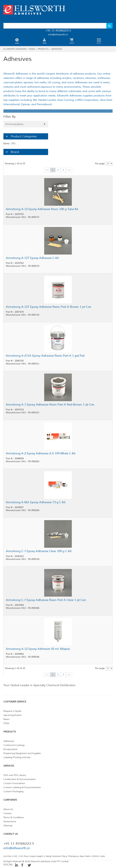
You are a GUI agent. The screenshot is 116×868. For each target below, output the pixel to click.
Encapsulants (10, 749)
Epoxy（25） (10, 143)
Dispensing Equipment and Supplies (22, 753)
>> (69, 170)
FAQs (6, 723)
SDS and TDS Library (15, 775)
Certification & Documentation (20, 779)
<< (47, 170)
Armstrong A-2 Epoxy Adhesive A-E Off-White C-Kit (41, 453)
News (6, 719)
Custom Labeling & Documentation (22, 787)
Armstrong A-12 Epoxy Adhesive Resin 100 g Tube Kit (42, 209)
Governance (10, 821)
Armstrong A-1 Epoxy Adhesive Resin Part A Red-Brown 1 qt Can (50, 405)
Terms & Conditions (14, 817)
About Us (8, 809)
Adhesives (57, 49)
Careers (8, 813)
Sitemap (8, 826)
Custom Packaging (13, 791)
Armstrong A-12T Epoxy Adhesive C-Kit (32, 258)
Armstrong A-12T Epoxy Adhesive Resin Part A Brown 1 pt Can (49, 307)
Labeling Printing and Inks (17, 757)
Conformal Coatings (14, 745)
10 (108, 164)
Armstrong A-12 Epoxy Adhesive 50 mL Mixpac (38, 649)
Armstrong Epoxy (26, 124)
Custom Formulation (14, 783)
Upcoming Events (13, 715)
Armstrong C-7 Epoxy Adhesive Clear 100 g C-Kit (39, 551)
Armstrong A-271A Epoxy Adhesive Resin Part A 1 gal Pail (45, 356)
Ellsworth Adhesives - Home (19, 49)
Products (43, 49)
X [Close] (45, 124)
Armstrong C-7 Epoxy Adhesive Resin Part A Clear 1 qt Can (46, 600)
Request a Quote (12, 711)
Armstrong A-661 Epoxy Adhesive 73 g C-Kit (36, 502)
